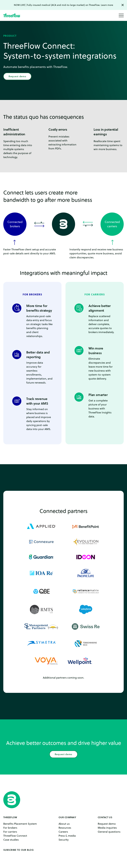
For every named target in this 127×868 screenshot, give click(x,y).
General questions (109, 832)
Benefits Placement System (20, 824)
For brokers (10, 828)
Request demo (17, 76)
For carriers (10, 832)
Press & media (67, 836)
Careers (63, 832)
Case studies (11, 840)
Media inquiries (107, 828)
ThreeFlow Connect (15, 836)
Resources (65, 828)
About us (64, 824)
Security (64, 840)
